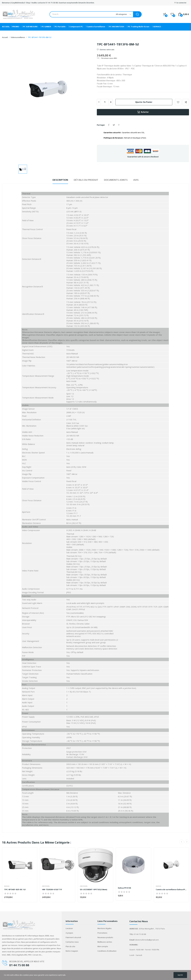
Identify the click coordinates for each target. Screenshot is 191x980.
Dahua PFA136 (124, 888)
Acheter (143, 112)
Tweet (114, 125)
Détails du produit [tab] (86, 180)
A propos (69, 933)
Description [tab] (60, 180)
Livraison (69, 928)
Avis (136, 180)
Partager (109, 125)
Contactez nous (72, 942)
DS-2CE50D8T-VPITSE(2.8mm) (94, 889)
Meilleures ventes (105, 942)
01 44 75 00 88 (19, 965)
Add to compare (186, 102)
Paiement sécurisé (73, 937)
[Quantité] (105, 102)
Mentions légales (105, 928)
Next (187, 842)
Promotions (102, 933)
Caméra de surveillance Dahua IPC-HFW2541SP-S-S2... (171, 889)
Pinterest (119, 125)
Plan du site (70, 946)
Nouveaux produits (105, 937)
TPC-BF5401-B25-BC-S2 (15, 889)
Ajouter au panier (144, 102)
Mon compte (103, 946)
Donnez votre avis (107, 50)
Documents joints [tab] (116, 180)
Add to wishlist (178, 102)
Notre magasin (72, 951)
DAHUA (7, 886)
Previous (181, 842)
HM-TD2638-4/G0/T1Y (52, 889)
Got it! (180, 975)
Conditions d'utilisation (107, 951)
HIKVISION (46, 886)
